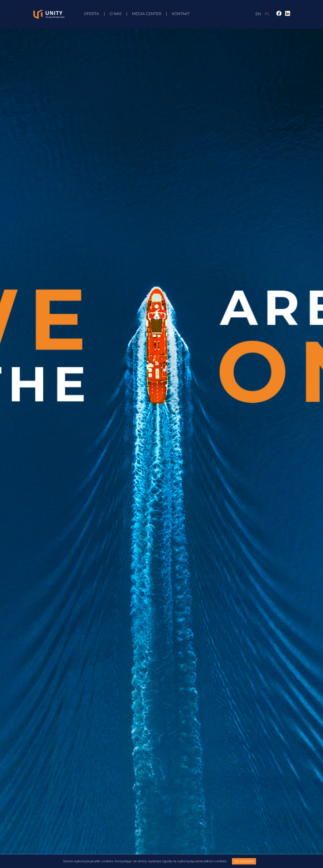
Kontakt (181, 14)
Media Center (147, 14)
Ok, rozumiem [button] (244, 861)
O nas (116, 14)
